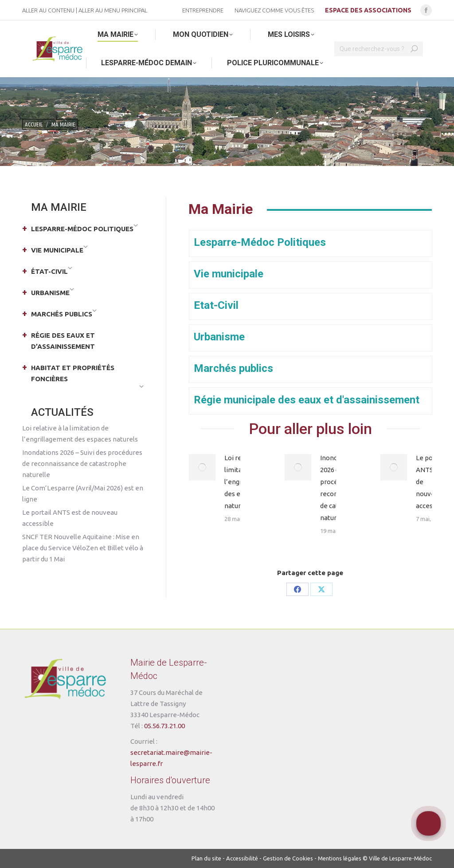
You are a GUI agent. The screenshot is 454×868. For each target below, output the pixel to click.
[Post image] (202, 467)
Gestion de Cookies (288, 858)
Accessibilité (242, 858)
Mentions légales (340, 858)
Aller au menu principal (113, 10)
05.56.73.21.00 (164, 726)
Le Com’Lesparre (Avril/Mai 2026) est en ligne (83, 493)
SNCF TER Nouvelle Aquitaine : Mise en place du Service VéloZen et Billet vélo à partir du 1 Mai (83, 548)
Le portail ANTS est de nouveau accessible (432, 482)
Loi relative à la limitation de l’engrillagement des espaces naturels (80, 434)
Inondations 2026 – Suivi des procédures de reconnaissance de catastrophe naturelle (82, 464)
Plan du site (206, 858)
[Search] (379, 49)
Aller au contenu (48, 10)
